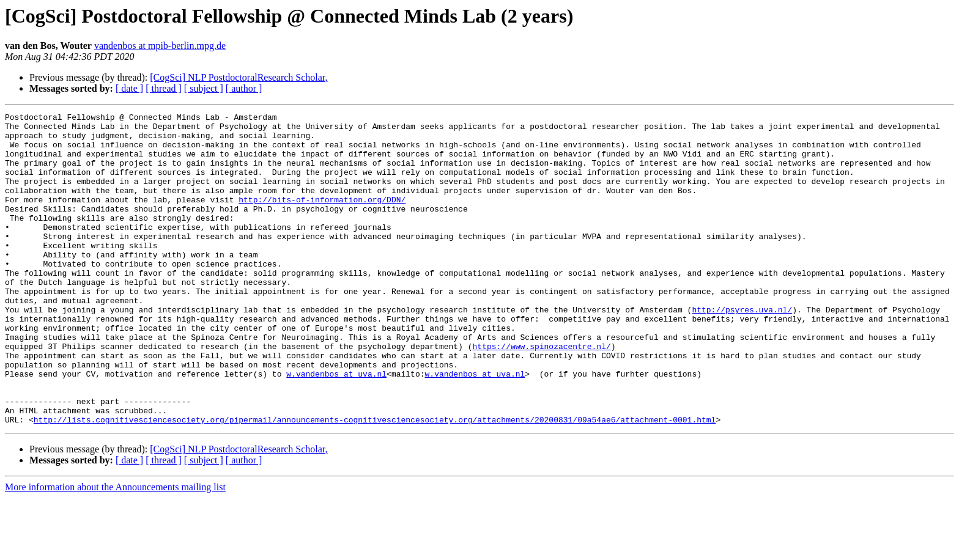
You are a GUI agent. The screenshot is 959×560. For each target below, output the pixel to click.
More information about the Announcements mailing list (115, 549)
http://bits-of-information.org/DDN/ (322, 218)
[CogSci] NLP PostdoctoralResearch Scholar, (239, 77)
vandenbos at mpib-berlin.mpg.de (160, 46)
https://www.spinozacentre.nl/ (541, 394)
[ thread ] (164, 88)
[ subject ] (204, 88)
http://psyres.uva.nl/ (742, 350)
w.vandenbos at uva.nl (336, 427)
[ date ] (129, 88)
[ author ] (244, 88)
